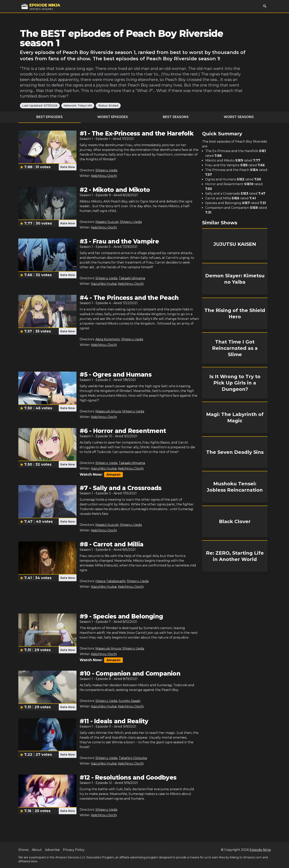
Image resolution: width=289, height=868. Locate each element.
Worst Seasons (239, 117)
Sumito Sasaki (130, 701)
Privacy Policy (74, 850)
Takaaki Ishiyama (132, 278)
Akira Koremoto (108, 339)
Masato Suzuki (107, 222)
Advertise (52, 850)
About (37, 850)
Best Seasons (176, 117)
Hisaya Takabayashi (110, 581)
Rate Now (68, 167)
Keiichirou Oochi (104, 176)
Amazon (113, 475)
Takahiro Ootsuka (133, 758)
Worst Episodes (113, 117)
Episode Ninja (260, 850)
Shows (23, 850)
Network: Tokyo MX (78, 106)
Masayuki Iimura (108, 411)
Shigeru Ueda (106, 170)
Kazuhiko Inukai (104, 284)
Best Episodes (49, 117)
